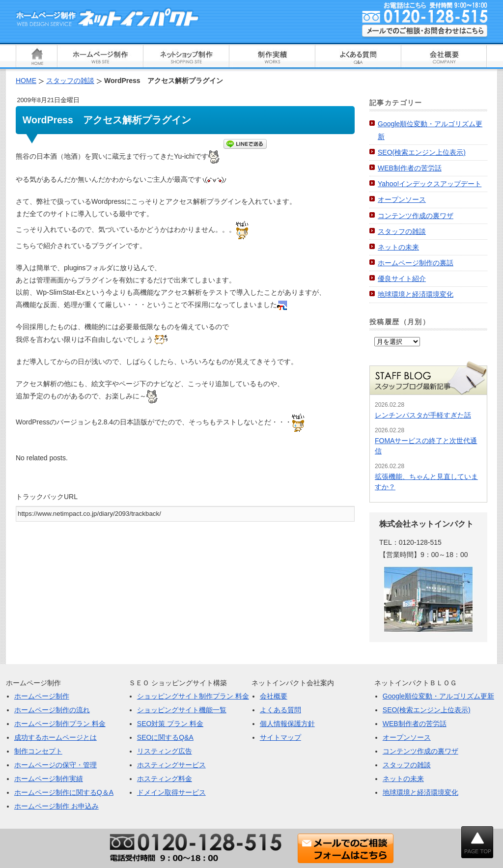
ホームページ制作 (42, 696)
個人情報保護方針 (287, 724)
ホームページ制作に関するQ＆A (64, 792)
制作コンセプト (38, 751)
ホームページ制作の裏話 (416, 263)
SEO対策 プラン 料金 (170, 724)
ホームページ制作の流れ (52, 710)
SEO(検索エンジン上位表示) (422, 152)
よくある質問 (280, 710)
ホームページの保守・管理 (56, 765)
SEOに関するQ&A (165, 737)
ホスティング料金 (165, 779)
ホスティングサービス (171, 765)
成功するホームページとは (56, 737)
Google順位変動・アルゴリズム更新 (438, 696)
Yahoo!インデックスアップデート (430, 184)
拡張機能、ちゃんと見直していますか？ (426, 482)
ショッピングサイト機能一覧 (182, 710)
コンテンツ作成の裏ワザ (416, 216)
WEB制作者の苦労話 (410, 168)
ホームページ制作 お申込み (56, 806)
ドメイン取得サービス (171, 792)
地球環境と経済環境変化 (416, 294)
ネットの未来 (398, 247)
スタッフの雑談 (402, 231)
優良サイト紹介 (402, 279)
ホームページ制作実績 (49, 779)
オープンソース (402, 199)
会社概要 (274, 696)
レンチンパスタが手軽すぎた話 (423, 415)
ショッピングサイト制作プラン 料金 (193, 696)
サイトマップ (280, 737)
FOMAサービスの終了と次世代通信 (426, 446)
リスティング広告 (165, 751)
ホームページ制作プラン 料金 (60, 724)
